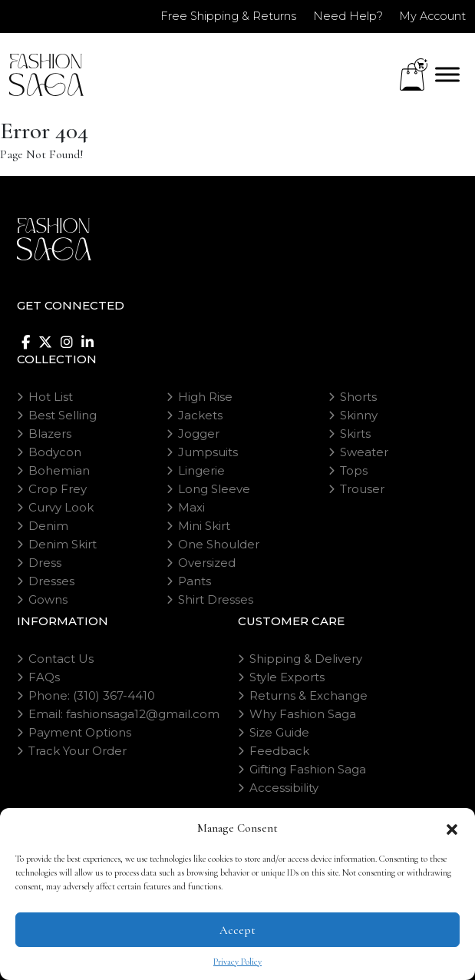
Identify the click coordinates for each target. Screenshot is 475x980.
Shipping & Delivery (306, 659)
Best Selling (63, 415)
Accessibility (284, 788)
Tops (354, 470)
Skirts (355, 434)
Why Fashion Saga (303, 714)
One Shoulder (219, 544)
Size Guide (279, 732)
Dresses (51, 581)
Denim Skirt (63, 544)
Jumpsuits (208, 452)
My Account (431, 16)
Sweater (364, 452)
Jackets (200, 415)
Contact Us (61, 659)
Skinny (359, 415)
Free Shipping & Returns (219, 16)
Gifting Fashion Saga (308, 769)
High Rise (205, 397)
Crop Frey (58, 489)
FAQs (44, 677)
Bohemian (59, 470)
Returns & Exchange (308, 695)
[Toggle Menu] (447, 74)
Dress (45, 563)
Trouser (362, 489)
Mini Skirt (204, 526)
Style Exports (287, 677)
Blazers (50, 434)
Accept (237, 930)
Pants (195, 581)
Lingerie (201, 470)
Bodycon (55, 452)
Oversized (207, 563)
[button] (452, 828)
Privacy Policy (237, 962)
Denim (48, 526)
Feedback (279, 751)
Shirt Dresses (216, 599)
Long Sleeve (214, 489)
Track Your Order (78, 751)
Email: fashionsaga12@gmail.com (124, 714)
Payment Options (80, 732)
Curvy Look (61, 507)
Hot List (51, 397)
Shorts (358, 397)
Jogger (199, 434)
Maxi (191, 507)
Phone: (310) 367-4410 (92, 695)
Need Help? (342, 16)
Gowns (48, 599)
